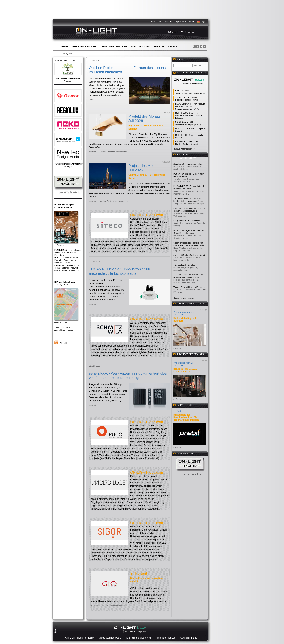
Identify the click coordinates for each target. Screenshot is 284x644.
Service (159, 47)
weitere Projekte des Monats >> (114, 201)
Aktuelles (66, 343)
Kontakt (152, 22)
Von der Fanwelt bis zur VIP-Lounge (189, 287)
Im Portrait (139, 573)
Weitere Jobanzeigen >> (184, 149)
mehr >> (93, 99)
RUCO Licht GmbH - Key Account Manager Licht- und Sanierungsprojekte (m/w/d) (190, 106)
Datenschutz (166, 22)
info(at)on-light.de (166, 638)
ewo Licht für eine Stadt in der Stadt (189, 255)
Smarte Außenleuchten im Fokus (188, 164)
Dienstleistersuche (114, 47)
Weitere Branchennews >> (185, 298)
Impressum (181, 22)
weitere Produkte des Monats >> (114, 152)
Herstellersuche (84, 47)
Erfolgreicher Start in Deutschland (188, 221)
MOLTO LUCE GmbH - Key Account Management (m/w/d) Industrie (188, 115)
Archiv (172, 47)
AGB (192, 22)
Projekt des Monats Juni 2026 (183, 364)
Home (65, 47)
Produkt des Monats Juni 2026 (184, 313)
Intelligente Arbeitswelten (184, 265)
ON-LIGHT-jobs (140, 47)
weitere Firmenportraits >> (113, 606)
